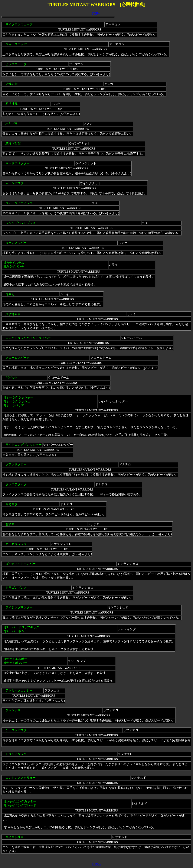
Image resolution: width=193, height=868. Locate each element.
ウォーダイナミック (19, 203)
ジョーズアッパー (18, 44)
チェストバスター (18, 730)
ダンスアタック (16, 484)
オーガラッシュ (16, 544)
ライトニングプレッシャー (24, 445)
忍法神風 (11, 104)
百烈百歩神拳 (15, 837)
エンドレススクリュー (21, 778)
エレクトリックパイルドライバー (28, 338)
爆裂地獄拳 (13, 314)
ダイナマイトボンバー (21, 564)
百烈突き (11, 504)
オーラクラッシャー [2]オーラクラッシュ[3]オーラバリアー (18, 401)
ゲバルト (11, 378)
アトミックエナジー (19, 690)
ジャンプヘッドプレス (21, 223)
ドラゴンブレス (16, 588)
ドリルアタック (16, 754)
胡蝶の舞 (11, 84)
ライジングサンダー (19, 607)
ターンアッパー (16, 243)
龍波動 (10, 524)
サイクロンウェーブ (19, 24)
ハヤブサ (11, 124)
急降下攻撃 (13, 143)
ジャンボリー (15, 710)
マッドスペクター (18, 163)
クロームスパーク (18, 358)
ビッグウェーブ (16, 64)
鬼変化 (10, 294)
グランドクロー (16, 464)
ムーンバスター (16, 183)
